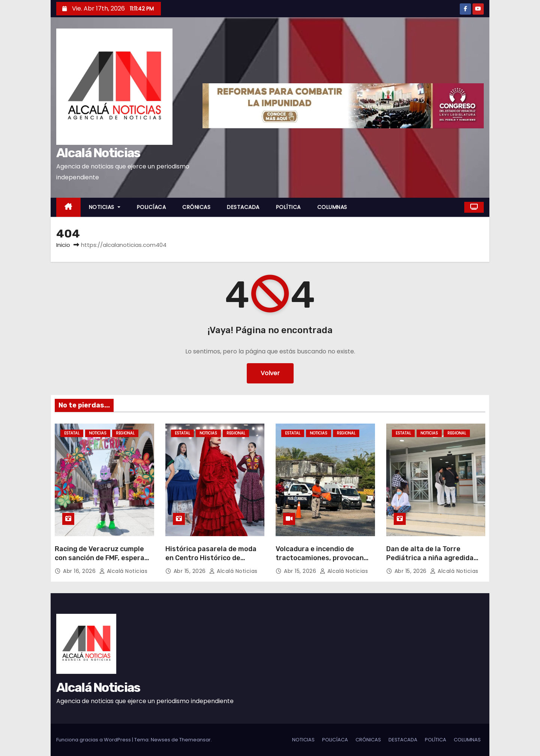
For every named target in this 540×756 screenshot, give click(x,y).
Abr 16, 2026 (80, 571)
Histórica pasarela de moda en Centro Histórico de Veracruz (211, 558)
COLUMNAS (332, 207)
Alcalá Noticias (98, 153)
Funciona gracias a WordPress (94, 740)
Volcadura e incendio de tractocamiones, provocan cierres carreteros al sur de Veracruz (321, 562)
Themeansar (195, 740)
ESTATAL (72, 433)
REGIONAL (125, 433)
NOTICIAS (105, 207)
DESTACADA (243, 207)
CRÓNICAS (196, 207)
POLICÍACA (151, 207)
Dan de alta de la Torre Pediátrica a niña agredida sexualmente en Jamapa (430, 558)
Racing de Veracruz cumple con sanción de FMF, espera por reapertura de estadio (100, 558)
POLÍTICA (288, 207)
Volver (270, 373)
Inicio (63, 245)
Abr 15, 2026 (191, 571)
